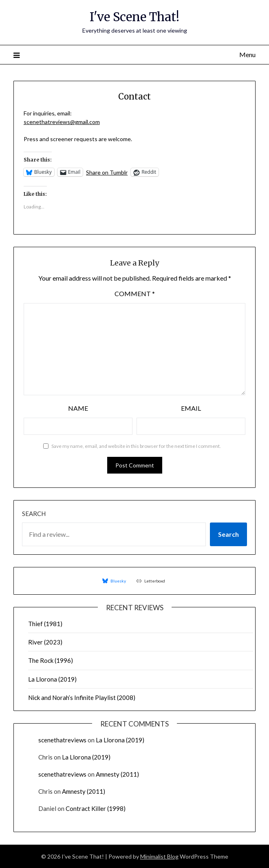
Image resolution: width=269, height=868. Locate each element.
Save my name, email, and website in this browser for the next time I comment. (136, 446)
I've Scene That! (134, 17)
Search (34, 514)
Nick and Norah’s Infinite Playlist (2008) (82, 697)
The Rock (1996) (51, 660)
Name (78, 408)
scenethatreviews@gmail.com (62, 122)
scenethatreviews (62, 740)
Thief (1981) (45, 624)
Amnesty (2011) (117, 774)
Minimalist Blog (159, 856)
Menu (247, 54)
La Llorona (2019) (52, 679)
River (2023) (45, 642)
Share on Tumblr (107, 172)
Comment (135, 293)
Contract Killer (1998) (96, 808)
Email (191, 408)
